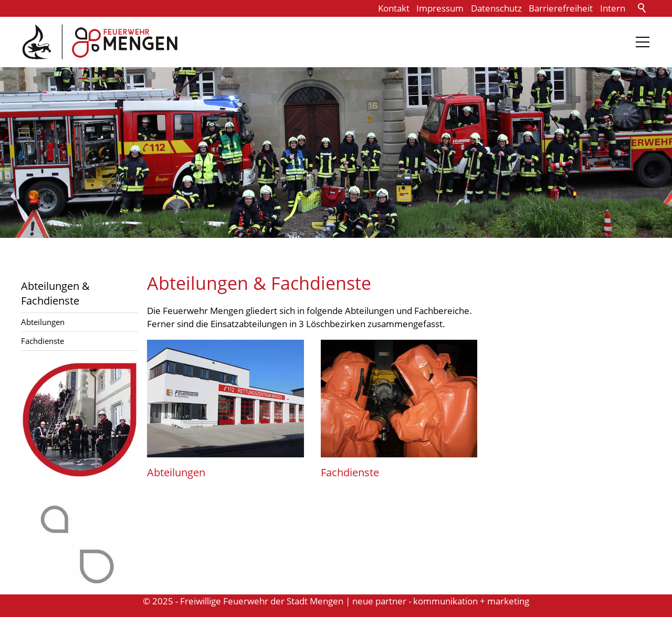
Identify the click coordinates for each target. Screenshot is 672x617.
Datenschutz (496, 8)
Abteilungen (43, 322)
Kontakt (394, 8)
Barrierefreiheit (561, 8)
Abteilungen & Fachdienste (55, 293)
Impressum (440, 8)
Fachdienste (43, 341)
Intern (613, 8)
